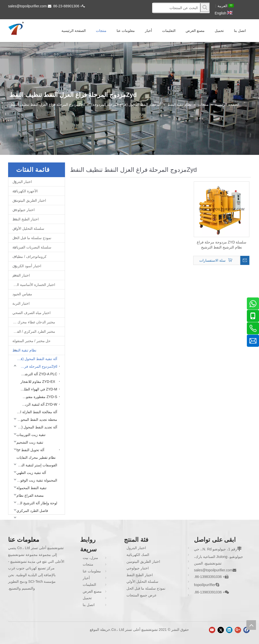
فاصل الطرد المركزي (32, 511)
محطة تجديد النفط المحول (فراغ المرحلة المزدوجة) (36, 420)
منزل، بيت (90, 558)
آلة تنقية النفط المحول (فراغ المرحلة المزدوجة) (36, 359)
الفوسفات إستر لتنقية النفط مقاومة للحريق (36, 465)
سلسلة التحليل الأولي (28, 228)
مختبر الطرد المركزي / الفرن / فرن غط (32, 331)
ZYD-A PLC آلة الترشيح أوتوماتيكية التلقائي (38, 374)
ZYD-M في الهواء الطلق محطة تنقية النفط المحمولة (38, 389)
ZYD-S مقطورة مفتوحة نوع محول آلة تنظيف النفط (38, 397)
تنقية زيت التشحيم (30, 442)
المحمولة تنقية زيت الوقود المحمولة (36, 480)
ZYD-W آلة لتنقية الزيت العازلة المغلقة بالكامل (38, 404)
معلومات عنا (92, 571)
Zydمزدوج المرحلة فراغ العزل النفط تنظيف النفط (38, 366)
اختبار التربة (21, 303)
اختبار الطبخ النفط (26, 219)
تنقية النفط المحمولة (31, 488)
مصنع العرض (92, 591)
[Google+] (238, 630)
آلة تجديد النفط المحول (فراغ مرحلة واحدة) (36, 427)
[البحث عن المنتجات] (176, 8)
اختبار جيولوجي (24, 210)
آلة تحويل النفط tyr (30, 450)
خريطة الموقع (100, 630)
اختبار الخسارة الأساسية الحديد (33, 285)
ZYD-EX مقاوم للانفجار (38, 382)
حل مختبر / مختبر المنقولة (31, 341)
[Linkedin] (229, 630)
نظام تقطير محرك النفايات (36, 458)
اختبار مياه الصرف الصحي (31, 313)
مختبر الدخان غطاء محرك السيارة (32, 322)
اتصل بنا (89, 605)
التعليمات (89, 585)
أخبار (86, 578)
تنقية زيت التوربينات (31, 435)
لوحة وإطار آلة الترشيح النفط (36, 503)
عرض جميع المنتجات (142, 595)
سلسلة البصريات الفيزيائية (32, 247)
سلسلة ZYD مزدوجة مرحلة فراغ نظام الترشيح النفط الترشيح (222, 245)
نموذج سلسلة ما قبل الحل (32, 238)
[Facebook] (246, 630)
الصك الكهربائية (138, 555)
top (251, 625)
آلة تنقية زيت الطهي (31, 473)
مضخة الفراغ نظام (30, 495)
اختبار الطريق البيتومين (29, 200)
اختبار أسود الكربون (27, 266)
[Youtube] (212, 630)
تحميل (87, 598)
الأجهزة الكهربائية (25, 191)
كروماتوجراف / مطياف (29, 257)
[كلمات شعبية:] (205, 7)
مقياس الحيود (22, 294)
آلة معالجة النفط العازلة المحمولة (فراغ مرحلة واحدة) (36, 412)
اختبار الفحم (21, 275)
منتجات (88, 564)
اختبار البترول (22, 182)
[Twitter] (221, 630)
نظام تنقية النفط (24, 350)
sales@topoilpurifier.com (27, 6)
